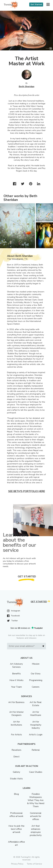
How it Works (16, 680)
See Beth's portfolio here (27, 491)
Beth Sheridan (27, 87)
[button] (48, 5)
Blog (16, 794)
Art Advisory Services (16, 665)
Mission (36, 664)
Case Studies (36, 772)
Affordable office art (16, 843)
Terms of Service (34, 864)
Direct (16, 757)
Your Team (16, 687)
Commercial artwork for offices (36, 816)
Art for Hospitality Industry (36, 725)
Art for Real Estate (36, 704)
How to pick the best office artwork (16, 829)
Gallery (16, 772)
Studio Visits (16, 779)
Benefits (16, 674)
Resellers (16, 750)
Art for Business (16, 702)
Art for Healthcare (36, 714)
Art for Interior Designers (16, 714)
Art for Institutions (16, 723)
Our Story (36, 674)
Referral (36, 750)
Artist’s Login (36, 735)
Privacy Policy (17, 864)
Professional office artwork (16, 815)
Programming (36, 680)
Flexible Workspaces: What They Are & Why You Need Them (36, 800)
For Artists (16, 735)
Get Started (36, 5)
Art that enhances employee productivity (36, 831)
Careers (36, 687)
